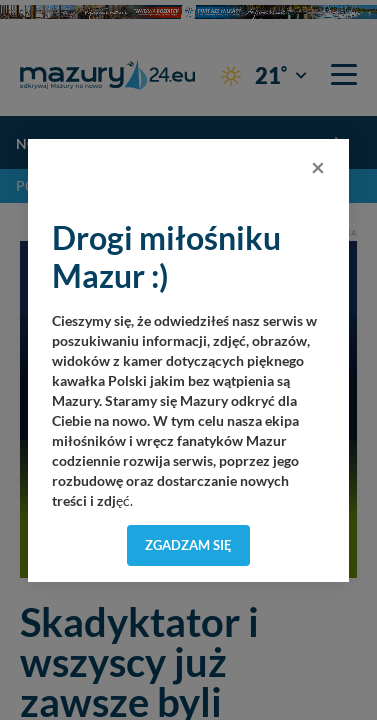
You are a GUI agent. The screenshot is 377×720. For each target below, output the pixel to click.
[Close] (318, 167)
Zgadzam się (188, 545)
